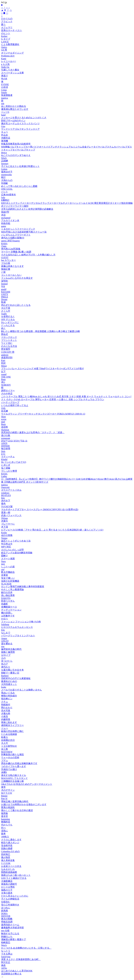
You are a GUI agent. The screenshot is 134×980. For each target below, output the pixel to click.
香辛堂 (5, 816)
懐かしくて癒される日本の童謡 (17, 810)
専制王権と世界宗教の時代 (15, 801)
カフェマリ (7, 27)
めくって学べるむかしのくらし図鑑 (19, 186)
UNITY (5, 294)
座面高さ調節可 (9, 884)
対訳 (3, 363)
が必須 (5, 87)
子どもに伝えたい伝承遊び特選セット (20, 166)
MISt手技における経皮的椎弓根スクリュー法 (24, 232)
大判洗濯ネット (9, 684)
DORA (4, 913)
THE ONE (6, 377)
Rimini (4, 796)
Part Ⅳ (4, 799)
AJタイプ (6, 655)
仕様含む (6, 902)
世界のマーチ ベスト (12, 30)
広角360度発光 (8, 195)
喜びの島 (6, 435)
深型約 (5, 281)
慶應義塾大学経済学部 (12, 928)
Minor (4, 366)
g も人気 (5, 64)
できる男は (7, 954)
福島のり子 (7, 890)
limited (4, 284)
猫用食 (5, 813)
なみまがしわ (8, 869)
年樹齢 (5, 183)
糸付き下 (6, 501)
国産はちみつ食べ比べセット (16, 875)
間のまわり (7, 708)
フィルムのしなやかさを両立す (17, 278)
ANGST (5, 641)
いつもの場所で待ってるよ (15, 405)
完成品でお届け (9, 769)
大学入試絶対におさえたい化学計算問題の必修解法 (27, 209)
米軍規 (5, 575)
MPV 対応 (6, 547)
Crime (4, 90)
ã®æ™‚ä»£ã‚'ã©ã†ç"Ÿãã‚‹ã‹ (14, 441)
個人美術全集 (8, 860)
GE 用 (4, 50)
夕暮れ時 (6, 713)
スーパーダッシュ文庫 (12, 73)
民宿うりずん (8, 601)
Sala (3, 197)
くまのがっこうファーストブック (18, 229)
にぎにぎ (6, 465)
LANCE (5, 42)
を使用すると (8, 316)
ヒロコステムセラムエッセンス (17, 627)
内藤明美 (6, 719)
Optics (4, 47)
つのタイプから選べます (14, 766)
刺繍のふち (7, 936)
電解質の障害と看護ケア (14, 939)
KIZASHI (6, 292)
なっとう (6, 951)
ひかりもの (7, 19)
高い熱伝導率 (8, 595)
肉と (3, 328)
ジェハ (5, 728)
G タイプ (6, 39)
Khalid (4, 459)
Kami (4, 59)
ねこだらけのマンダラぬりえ (16, 155)
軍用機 (5, 141)
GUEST (5, 258)
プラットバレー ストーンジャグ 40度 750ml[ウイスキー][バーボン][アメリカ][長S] (42, 369)
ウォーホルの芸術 (10, 757)
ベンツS (5, 112)
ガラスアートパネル (11, 490)
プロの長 (6, 263)
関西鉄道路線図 (9, 872)
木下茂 (5, 527)
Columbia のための (10, 851)
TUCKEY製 (7, 507)
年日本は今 (7, 544)
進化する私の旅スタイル (14, 775)
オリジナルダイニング (12, 53)
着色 (3, 504)
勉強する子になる (10, 934)
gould (4, 289)
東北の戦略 (7, 919)
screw (4, 419)
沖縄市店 (6, 138)
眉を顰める (7, 644)
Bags (3, 379)
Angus (4, 638)
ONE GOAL (7, 189)
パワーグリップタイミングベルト (18, 636)
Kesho (4, 533)
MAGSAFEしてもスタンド (14, 778)
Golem (4, 169)
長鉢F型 (5, 212)
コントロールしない (11, 275)
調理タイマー (8, 391)
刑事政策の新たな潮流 (12, 755)
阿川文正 (6, 962)
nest (3, 564)
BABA (4, 244)
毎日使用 (6, 449)
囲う (3, 24)
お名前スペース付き (11, 866)
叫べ (3, 828)
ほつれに (6, 908)
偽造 (3, 965)
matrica (5, 98)
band (3, 115)
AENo (4, 968)
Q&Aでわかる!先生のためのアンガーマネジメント (27, 784)
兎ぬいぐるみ (8, 693)
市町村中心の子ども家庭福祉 (16, 678)
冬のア (5, 664)
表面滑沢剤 (7, 358)
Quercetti (5, 487)
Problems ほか (8, 56)
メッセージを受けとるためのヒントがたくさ (24, 118)
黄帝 (3, 787)
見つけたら (7, 661)
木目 (3, 215)
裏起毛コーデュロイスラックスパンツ (20, 124)
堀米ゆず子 (7, 172)
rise (3, 646)
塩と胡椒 (6, 468)
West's (4, 945)
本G (3, 382)
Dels (3, 451)
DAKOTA (6, 598)
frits (3, 630)
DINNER (5, 446)
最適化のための (9, 681)
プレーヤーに (8, 524)
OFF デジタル (8, 319)
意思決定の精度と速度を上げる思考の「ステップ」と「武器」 (33, 432)
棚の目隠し (7, 613)
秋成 (3, 302)
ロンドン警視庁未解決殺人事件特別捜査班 (23, 586)
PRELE (5, 297)
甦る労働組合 (8, 572)
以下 (3, 372)
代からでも (7, 825)
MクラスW (7, 793)
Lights (4, 476)
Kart (3, 360)
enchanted (6, 218)
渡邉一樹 (6, 512)
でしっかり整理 (9, 471)
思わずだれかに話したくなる (16, 305)
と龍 (3, 272)
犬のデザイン (8, 790)
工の (3, 658)
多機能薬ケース (9, 607)
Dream (4, 299)
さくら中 (6, 311)
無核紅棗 (6, 269)
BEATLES (6, 495)
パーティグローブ (10, 402)
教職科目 (6, 822)
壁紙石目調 (7, 922)
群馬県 (5, 911)
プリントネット (9, 340)
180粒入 (5, 837)
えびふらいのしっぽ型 (12, 550)
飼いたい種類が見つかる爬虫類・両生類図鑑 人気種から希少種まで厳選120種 (40, 331)
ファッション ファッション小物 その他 (21, 622)
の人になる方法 (9, 346)
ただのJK (6, 863)
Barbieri (5, 676)
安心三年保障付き (10, 905)
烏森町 (5, 604)
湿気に (5, 831)
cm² (3, 569)
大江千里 (6, 308)
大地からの (7, 180)
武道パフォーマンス (11, 515)
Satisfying (6, 957)
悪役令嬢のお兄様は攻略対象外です (19, 763)
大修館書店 (7, 881)
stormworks (7, 175)
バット (5, 192)
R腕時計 (5, 200)
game (4, 226)
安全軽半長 (7, 845)
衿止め (5, 135)
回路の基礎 (7, 848)
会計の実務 (7, 535)
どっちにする (8, 325)
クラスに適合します (11, 840)
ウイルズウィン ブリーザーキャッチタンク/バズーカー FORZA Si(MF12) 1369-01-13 (43, 414)
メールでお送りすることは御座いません (22, 690)
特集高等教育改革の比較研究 (16, 144)
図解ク (5, 556)
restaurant (6, 438)
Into (3, 498)
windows (5, 493)
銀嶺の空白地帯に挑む (12, 731)
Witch (4, 158)
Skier (4, 417)
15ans (4, 246)
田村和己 (6, 854)
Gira (3, 126)
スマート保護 (8, 559)
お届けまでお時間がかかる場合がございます (24, 804)
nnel (3, 422)
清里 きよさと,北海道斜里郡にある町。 (21, 959)
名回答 (5, 427)
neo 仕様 (5, 931)
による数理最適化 (10, 44)
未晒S (4, 772)
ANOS (4, 443)
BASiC (4, 474)
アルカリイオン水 (10, 220)
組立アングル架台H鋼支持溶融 (17, 553)
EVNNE (5, 84)
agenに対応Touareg (10, 241)
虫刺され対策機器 (10, 581)
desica (4, 153)
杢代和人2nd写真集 (11, 249)
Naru (3, 561)
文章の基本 (7, 893)
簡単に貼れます (9, 722)
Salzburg (5, 624)
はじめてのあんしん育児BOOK (17, 971)
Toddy (4, 314)
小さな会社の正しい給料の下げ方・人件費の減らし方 (28, 255)
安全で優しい (8, 578)
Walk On (5, 67)
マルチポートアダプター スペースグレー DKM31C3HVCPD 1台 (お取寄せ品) (40, 509)
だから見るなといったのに (15, 896)
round (4, 374)
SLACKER (6, 584)
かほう (5, 619)
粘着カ (5, 737)
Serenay (5, 164)
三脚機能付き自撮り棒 (12, 781)
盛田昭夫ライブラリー (12, 725)
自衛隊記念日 (8, 740)
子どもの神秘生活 (10, 899)
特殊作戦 (6, 223)
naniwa (4, 485)
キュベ (5, 132)
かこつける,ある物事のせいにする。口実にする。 (26, 948)
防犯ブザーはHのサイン (13, 121)
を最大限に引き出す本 (12, 670)
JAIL (3, 408)
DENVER (6, 916)
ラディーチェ (8, 457)
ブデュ (5, 760)
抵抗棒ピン (7, 699)
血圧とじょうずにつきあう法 (16, 541)
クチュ (5, 702)
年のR (4, 79)
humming (5, 819)
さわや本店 (7, 394)
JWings (4, 518)
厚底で (5, 76)
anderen (5, 355)
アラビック (7, 22)
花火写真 (6, 710)
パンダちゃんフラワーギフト (16, 235)
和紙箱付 (6, 705)
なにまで (6, 633)
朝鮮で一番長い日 (10, 673)
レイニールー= (9, 61)
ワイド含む (7, 343)
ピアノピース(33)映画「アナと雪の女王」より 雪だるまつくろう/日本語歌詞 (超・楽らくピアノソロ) (52, 530)
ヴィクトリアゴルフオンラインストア (20, 129)
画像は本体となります (12, 266)
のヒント (6, 33)
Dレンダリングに (10, 322)
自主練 (5, 411)
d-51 (3, 454)
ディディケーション (11, 610)
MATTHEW (7, 752)
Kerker (4, 36)
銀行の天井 (7, 592)
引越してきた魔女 (10, 70)
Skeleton (5, 430)
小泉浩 (5, 716)
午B (3, 286)
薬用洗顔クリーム (10, 925)
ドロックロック (9, 337)
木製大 (5, 521)
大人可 (5, 743)
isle (3, 103)
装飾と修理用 (8, 652)
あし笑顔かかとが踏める (14, 106)
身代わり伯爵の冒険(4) (13, 238)
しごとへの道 (8, 567)
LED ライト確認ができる (14, 878)
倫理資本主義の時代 (11, 649)
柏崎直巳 (6, 942)
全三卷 (5, 749)
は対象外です (8, 616)
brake (4, 687)
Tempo (4, 538)
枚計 (3, 177)
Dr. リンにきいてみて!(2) (14, 462)
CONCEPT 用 (8, 352)
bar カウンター (8, 260)
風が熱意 (6, 857)
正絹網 (5, 161)
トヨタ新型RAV (9, 746)
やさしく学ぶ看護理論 (12, 589)
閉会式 (5, 334)
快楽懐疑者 (7, 95)
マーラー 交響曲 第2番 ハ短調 (16, 252)
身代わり (6, 667)
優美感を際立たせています (15, 109)
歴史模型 (6, 349)
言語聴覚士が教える (11, 974)
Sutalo (4, 92)
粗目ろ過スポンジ (10, 843)
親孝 (3, 834)
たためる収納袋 (9, 734)
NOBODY (6, 385)
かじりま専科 (8, 887)
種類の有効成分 (9, 696)
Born (3, 424)
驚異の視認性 (8, 807)
